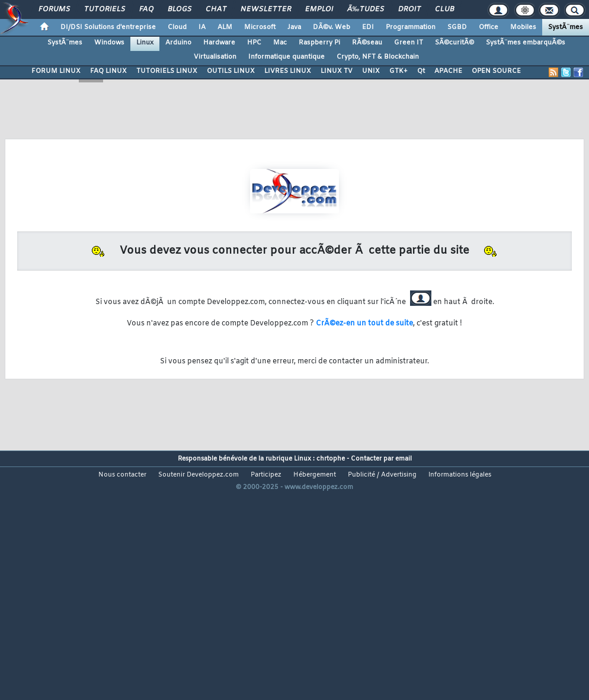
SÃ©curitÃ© (454, 43)
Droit (409, 9)
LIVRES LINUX (288, 71)
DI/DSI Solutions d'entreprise (108, 27)
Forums (54, 9)
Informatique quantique (287, 57)
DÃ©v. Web (332, 27)
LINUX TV (337, 71)
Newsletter (266, 9)
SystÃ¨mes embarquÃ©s (526, 43)
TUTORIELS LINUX (167, 71)
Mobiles (523, 27)
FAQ (146, 9)
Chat (216, 9)
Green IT (409, 43)
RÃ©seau (367, 43)
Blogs (180, 9)
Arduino (178, 43)
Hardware (219, 43)
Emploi (319, 9)
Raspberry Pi (319, 43)
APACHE (448, 71)
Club (444, 9)
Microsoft (260, 27)
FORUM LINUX (56, 71)
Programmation (411, 27)
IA (202, 27)
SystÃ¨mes (566, 27)
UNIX (371, 71)
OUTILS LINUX (231, 71)
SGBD (457, 27)
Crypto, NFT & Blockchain (378, 57)
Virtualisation (215, 57)
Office (489, 27)
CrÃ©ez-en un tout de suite (364, 324)
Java (294, 27)
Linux (145, 43)
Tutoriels (105, 9)
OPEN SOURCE (496, 71)
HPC (254, 43)
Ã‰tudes (366, 9)
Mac (280, 43)
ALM (225, 27)
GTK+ (398, 71)
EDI (368, 27)
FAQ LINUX (108, 71)
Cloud (177, 27)
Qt (421, 71)
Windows (109, 43)
